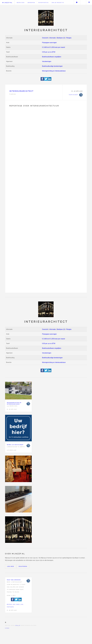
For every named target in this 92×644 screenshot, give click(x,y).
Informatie (52, 38)
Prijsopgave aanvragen (49, 43)
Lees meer (11, 566)
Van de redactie (58, 3)
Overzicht (45, 38)
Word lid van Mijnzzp (15, 445)
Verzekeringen (47, 61)
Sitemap (7, 628)
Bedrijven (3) (61, 38)
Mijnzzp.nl (7, 3)
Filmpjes (69, 38)
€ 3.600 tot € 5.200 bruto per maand (54, 47)
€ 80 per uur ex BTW (49, 52)
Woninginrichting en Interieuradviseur (54, 71)
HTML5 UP (18, 625)
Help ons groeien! (14, 580)
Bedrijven (21, 3)
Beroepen (31, 3)
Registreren (23, 566)
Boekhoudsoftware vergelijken (52, 57)
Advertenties (43, 3)
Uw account (77, 2)
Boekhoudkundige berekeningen (52, 66)
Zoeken (83, 2)
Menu (89, 2)
